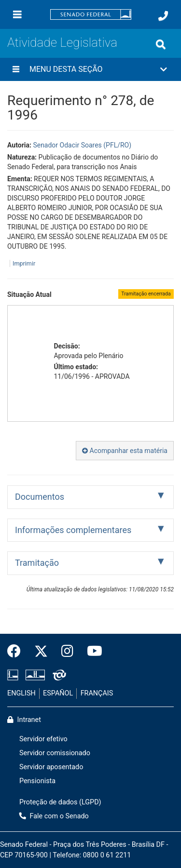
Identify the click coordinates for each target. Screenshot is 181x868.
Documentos (40, 497)
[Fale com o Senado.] (163, 16)
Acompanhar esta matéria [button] (125, 451)
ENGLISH (21, 693)
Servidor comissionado (55, 753)
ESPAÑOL (58, 693)
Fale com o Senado (54, 816)
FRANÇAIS (97, 693)
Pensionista (37, 781)
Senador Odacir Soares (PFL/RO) (82, 145)
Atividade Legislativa (62, 42)
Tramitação (37, 563)
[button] (90, 69)
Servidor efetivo (43, 739)
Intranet (24, 720)
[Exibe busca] (161, 44)
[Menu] (17, 14)
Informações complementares (73, 530)
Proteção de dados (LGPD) (60, 802)
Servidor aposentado (51, 767)
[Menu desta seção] (16, 69)
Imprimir (24, 263)
